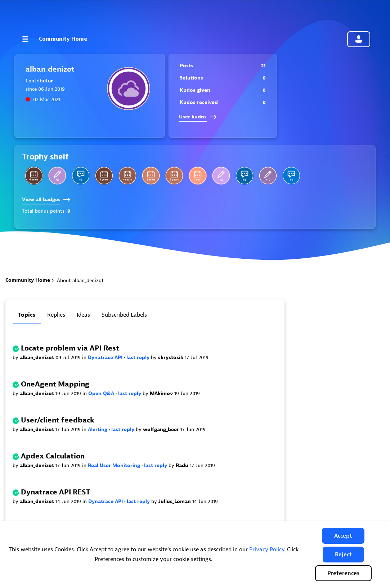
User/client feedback (58, 420)
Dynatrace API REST (55, 492)
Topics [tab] (27, 315)
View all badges (46, 200)
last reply (139, 358)
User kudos (198, 117)
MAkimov (162, 393)
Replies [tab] (56, 315)
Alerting (98, 429)
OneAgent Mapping (55, 384)
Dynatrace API (106, 358)
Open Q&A (102, 393)
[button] (343, 536)
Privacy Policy (267, 549)
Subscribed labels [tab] (124, 315)
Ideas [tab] (83, 315)
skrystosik (171, 358)
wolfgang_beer (162, 429)
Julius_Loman (175, 501)
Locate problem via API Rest (70, 348)
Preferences (343, 573)
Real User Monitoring (115, 465)
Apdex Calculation (53, 456)
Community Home (63, 39)
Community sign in (359, 39)
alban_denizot (38, 358)
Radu (183, 465)
